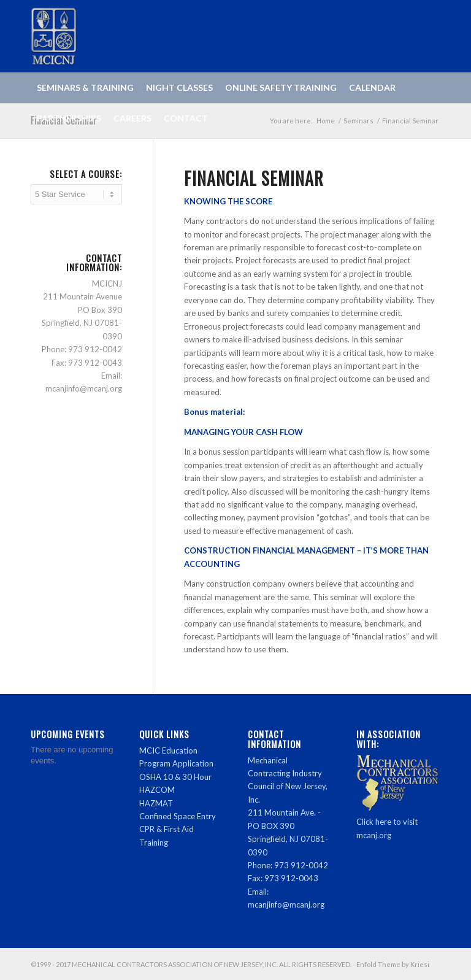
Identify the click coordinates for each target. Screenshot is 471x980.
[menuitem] (85, 88)
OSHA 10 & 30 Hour (175, 777)
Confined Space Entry (178, 816)
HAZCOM (157, 790)
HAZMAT (156, 803)
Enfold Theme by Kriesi (393, 964)
